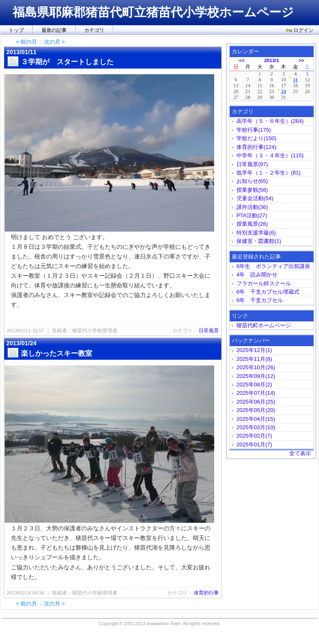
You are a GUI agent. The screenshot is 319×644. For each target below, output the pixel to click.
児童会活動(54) (255, 198)
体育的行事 (206, 593)
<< (242, 60)
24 (284, 92)
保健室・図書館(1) (259, 241)
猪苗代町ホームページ (264, 325)
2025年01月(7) (254, 445)
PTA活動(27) (252, 215)
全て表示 (300, 453)
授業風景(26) (252, 224)
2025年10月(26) (256, 367)
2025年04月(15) (256, 419)
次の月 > (54, 42)
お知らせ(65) (252, 181)
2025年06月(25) (256, 402)
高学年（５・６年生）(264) (270, 121)
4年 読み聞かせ (257, 275)
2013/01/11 (21, 52)
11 (295, 80)
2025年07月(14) (256, 393)
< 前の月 (26, 42)
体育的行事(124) (256, 147)
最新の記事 (54, 30)
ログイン (300, 30)
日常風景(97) (252, 164)
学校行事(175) (254, 130)
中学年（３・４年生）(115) (270, 155)
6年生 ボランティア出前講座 (273, 266)
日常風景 (209, 331)
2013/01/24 (21, 343)
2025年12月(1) (254, 350)
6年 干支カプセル (262, 300)
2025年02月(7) (254, 436)
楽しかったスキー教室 (57, 353)
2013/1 (272, 60)
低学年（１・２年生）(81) (268, 173)
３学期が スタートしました (67, 62)
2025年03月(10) (256, 427)
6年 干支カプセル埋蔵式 (271, 292)
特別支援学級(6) (256, 233)
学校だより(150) (256, 138)
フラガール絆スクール (264, 283)
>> (301, 60)
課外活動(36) (252, 207)
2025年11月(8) (254, 359)
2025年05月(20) (256, 410)
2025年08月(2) (254, 385)
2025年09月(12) (256, 376)
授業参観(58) (252, 190)
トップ (16, 30)
